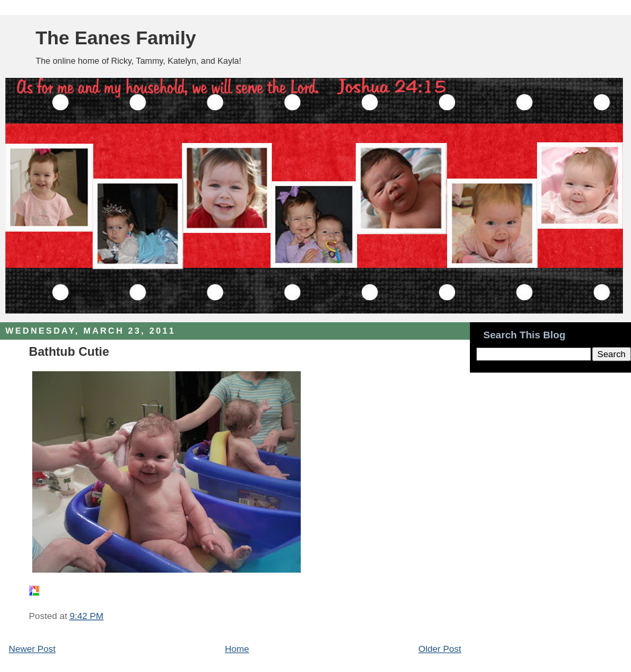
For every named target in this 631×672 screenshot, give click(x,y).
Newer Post (32, 649)
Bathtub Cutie (69, 351)
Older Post (440, 649)
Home (237, 649)
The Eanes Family (116, 38)
